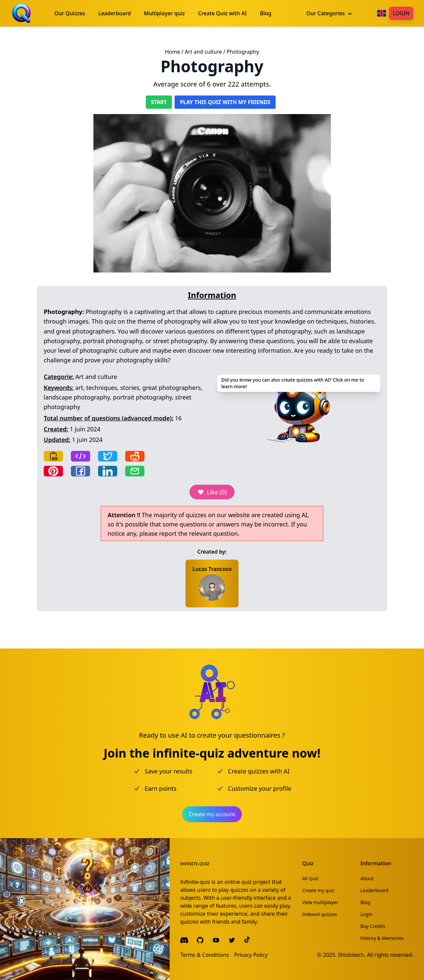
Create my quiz (318, 890)
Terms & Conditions (205, 955)
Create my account (212, 814)
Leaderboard (374, 890)
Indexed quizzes (320, 914)
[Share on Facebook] (80, 471)
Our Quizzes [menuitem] (70, 13)
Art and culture (203, 52)
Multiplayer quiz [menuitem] (164, 13)
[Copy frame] (80, 456)
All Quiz (310, 878)
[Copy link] (53, 456)
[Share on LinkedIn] (108, 471)
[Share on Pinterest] (53, 471)
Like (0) (212, 492)
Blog (365, 902)
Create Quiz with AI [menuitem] (222, 13)
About (367, 878)
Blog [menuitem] (266, 13)
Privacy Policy (251, 955)
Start (159, 102)
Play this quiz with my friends (225, 102)
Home (173, 52)
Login (401, 13)
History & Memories (382, 938)
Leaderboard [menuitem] (115, 13)
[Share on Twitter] (108, 456)
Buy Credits (373, 926)
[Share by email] (135, 471)
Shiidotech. (352, 955)
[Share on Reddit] (135, 456)
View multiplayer (320, 902)
